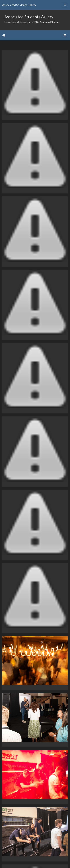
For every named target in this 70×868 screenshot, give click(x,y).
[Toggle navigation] (65, 5)
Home (4, 35)
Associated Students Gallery (19, 5)
